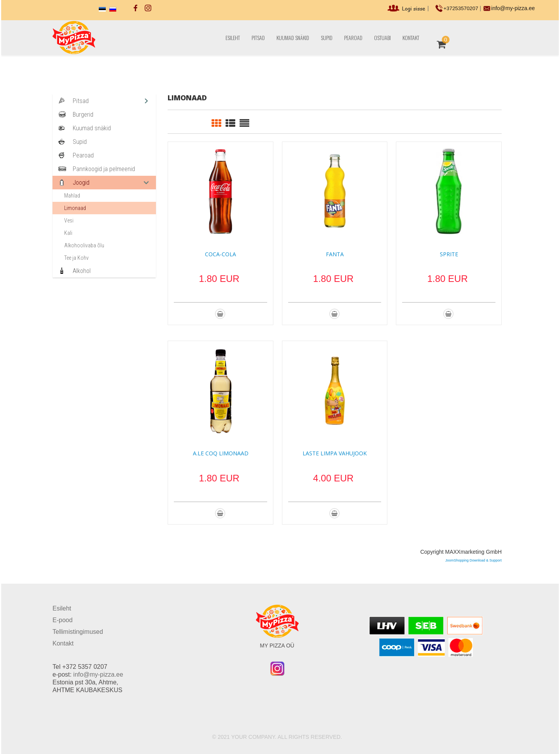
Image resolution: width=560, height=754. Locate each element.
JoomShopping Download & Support (473, 560)
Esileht (233, 38)
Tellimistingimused (78, 632)
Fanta (335, 254)
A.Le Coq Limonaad (221, 453)
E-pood (63, 620)
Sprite (449, 254)
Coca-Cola (220, 254)
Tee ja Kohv (76, 258)
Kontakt (411, 38)
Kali (68, 233)
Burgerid (83, 115)
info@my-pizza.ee (513, 8)
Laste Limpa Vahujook (335, 453)
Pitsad (258, 38)
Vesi (69, 220)
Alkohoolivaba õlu (84, 245)
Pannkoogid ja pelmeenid (104, 169)
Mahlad (72, 196)
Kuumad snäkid (293, 38)
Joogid (81, 183)
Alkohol (82, 271)
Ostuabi (382, 38)
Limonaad (75, 208)
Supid (327, 38)
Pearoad (353, 38)
